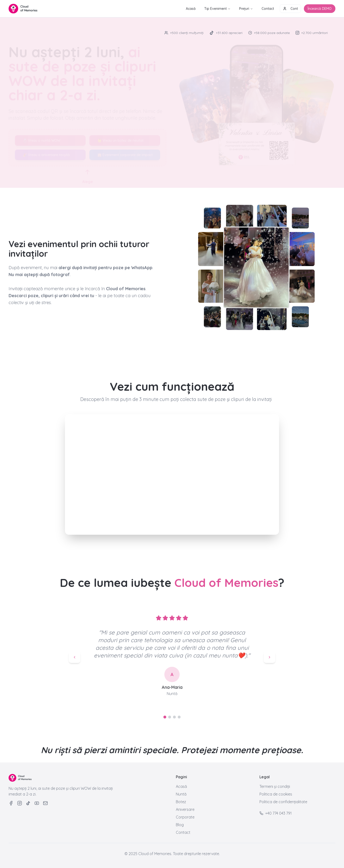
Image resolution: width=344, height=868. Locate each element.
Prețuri (246, 9)
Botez (181, 802)
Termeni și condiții (275, 786)
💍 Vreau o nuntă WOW (42, 136)
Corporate (185, 817)
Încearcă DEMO (320, 9)
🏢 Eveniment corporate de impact (125, 150)
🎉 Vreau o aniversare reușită (46, 150)
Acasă (191, 9)
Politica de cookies (276, 794)
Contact (268, 9)
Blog (180, 825)
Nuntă (181, 794)
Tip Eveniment (217, 9)
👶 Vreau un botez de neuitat (121, 136)
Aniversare (185, 809)
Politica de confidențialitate (283, 802)
